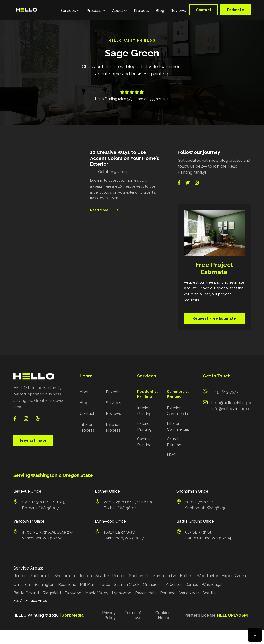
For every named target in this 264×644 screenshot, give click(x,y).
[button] (70, 10)
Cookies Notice (163, 615)
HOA (171, 455)
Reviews (178, 11)
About (85, 392)
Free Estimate (33, 440)
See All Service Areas (30, 601)
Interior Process (87, 427)
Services (113, 403)
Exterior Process (113, 427)
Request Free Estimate (214, 318)
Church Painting (174, 442)
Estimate (236, 10)
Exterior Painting (144, 426)
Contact (204, 10)
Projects (141, 11)
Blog (160, 11)
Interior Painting (144, 411)
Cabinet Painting (144, 442)
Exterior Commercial (178, 411)
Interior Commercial (178, 426)
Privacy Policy (109, 615)
